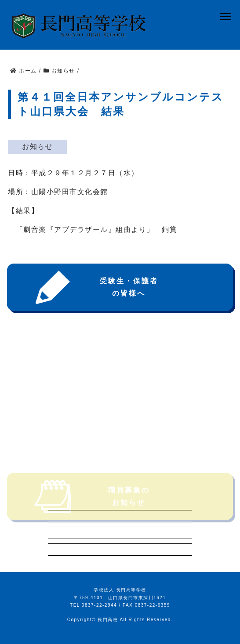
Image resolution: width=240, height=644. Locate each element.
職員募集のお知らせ (90, 505)
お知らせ (37, 147)
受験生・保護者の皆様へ (94, 287)
